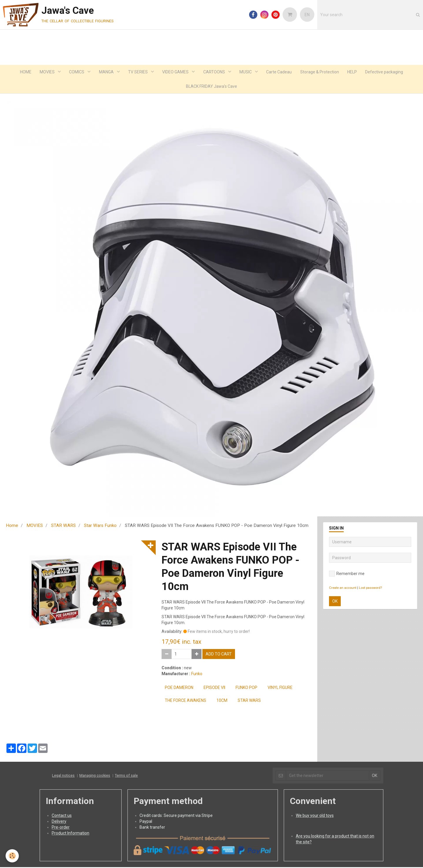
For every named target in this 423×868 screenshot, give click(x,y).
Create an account (343, 589)
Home (12, 526)
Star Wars (249, 701)
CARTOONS (215, 72)
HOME (23, 72)
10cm (222, 701)
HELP (354, 72)
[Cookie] (12, 856)
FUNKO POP (246, 688)
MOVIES (46, 72)
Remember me (347, 574)
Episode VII (214, 688)
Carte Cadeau (280, 72)
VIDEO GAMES (176, 72)
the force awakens (186, 701)
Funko (197, 675)
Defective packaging (387, 72)
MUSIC (247, 72)
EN (307, 15)
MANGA (106, 72)
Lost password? (370, 589)
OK (335, 602)
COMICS (76, 72)
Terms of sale (126, 776)
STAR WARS (63, 526)
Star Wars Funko (100, 526)
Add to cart (219, 655)
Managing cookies (95, 776)
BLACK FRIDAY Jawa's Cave (211, 87)
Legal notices (63, 776)
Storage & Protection (321, 72)
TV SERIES (138, 72)
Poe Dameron (179, 688)
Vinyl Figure (280, 688)
